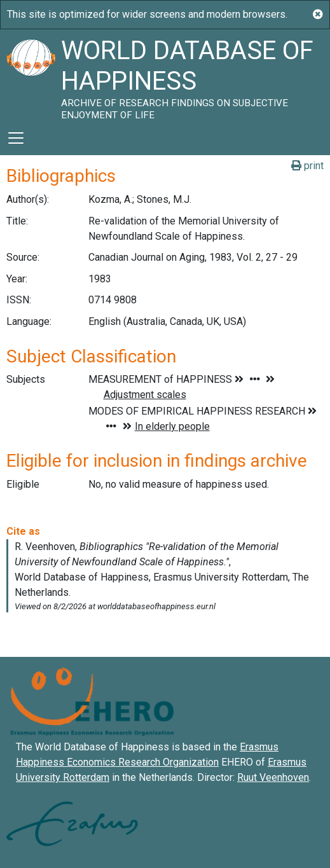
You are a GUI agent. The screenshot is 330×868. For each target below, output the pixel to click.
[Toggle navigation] (16, 138)
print (307, 166)
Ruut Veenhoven (273, 777)
